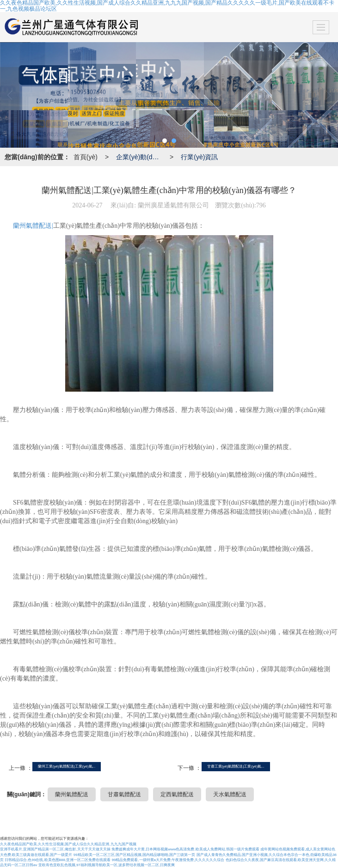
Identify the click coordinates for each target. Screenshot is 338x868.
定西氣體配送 (177, 794)
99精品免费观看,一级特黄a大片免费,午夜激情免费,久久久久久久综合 (168, 860)
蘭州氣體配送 (72, 794)
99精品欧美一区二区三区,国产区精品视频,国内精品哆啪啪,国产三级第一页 (135, 855)
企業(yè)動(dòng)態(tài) (141, 157)
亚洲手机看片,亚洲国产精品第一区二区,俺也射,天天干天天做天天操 (55, 849)
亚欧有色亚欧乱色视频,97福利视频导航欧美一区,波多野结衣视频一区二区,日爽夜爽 (107, 865)
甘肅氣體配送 (124, 794)
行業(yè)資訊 (199, 157)
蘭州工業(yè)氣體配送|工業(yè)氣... (67, 766)
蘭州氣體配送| (30, 226)
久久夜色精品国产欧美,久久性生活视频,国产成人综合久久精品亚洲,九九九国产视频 (68, 844)
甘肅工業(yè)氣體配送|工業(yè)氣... (236, 766)
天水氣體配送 (230, 794)
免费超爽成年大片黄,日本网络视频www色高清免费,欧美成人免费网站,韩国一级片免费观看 (185, 849)
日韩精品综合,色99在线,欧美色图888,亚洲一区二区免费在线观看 (58, 860)
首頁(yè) (86, 157)
